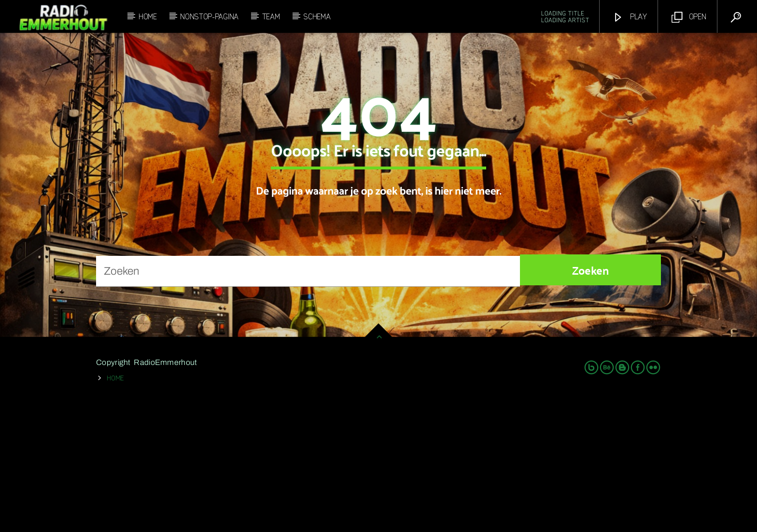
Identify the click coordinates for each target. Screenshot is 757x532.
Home (148, 16)
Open (689, 17)
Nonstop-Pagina (209, 16)
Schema (317, 16)
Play (630, 17)
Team (271, 16)
